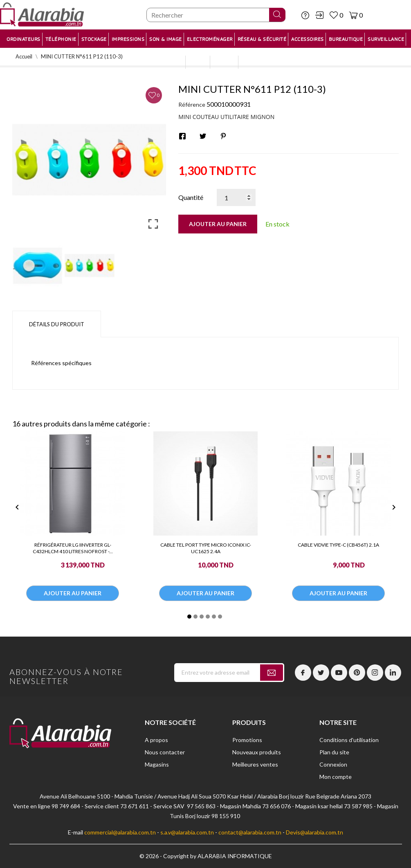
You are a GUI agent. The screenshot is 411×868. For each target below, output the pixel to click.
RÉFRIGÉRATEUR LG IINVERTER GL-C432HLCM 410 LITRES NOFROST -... (73, 548)
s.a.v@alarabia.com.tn (187, 832)
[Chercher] (216, 15)
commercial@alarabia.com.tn (120, 832)
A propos (156, 740)
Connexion (333, 764)
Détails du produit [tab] (57, 324)
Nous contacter (165, 752)
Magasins (157, 764)
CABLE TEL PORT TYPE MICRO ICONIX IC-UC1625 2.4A (206, 548)
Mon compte (336, 777)
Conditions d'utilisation (349, 740)
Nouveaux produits (257, 752)
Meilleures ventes (255, 764)
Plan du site (334, 752)
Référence (192, 104)
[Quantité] (236, 197)
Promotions (247, 740)
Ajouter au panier (218, 224)
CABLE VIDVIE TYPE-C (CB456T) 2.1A (338, 545)
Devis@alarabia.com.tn (314, 832)
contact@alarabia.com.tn (250, 832)
